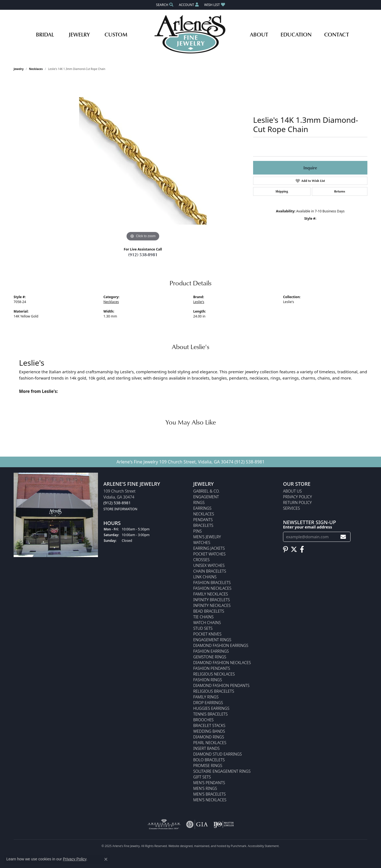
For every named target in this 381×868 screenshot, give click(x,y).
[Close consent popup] (106, 859)
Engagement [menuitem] (206, 497)
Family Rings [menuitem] (206, 697)
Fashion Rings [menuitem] (208, 680)
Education (296, 34)
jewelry (19, 69)
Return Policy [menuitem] (297, 502)
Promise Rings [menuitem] (208, 765)
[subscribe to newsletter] (343, 537)
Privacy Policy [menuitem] (297, 497)
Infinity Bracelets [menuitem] (212, 600)
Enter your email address (308, 527)
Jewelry (79, 34)
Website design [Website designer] (179, 846)
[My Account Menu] (189, 5)
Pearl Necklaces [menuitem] (210, 743)
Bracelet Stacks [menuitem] (209, 725)
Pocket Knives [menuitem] (207, 634)
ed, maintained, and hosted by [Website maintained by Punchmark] (210, 846)
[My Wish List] (214, 5)
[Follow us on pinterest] (285, 549)
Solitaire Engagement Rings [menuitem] (222, 771)
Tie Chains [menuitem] (203, 617)
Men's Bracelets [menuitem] (209, 794)
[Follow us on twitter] (294, 549)
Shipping (282, 191)
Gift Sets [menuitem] (202, 777)
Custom (116, 34)
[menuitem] (164, 824)
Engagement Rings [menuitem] (212, 640)
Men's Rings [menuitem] (205, 788)
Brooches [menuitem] (203, 720)
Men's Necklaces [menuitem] (210, 800)
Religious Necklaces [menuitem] (214, 674)
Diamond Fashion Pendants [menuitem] (221, 685)
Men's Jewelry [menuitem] (207, 537)
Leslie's (199, 302)
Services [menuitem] (291, 508)
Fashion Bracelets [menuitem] (212, 583)
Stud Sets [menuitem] (203, 628)
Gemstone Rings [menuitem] (210, 657)
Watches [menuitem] (202, 542)
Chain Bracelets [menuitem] (210, 571)
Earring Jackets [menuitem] (209, 548)
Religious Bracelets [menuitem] (214, 691)
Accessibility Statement (263, 846)
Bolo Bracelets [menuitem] (209, 760)
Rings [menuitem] (199, 502)
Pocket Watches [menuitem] (209, 554)
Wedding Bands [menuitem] (209, 731)
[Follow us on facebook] (302, 549)
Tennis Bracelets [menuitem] (211, 714)
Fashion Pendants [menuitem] (212, 668)
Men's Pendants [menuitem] (209, 783)
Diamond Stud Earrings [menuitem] (218, 754)
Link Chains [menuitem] (205, 577)
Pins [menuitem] (197, 531)
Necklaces (36, 69)
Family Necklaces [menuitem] (211, 594)
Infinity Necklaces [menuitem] (212, 605)
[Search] (165, 5)
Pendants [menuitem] (203, 520)
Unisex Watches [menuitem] (209, 565)
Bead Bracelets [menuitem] (209, 611)
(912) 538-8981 (143, 255)
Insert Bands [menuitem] (206, 748)
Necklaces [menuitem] (204, 514)
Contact (337, 34)
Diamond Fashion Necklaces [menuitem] (222, 663)
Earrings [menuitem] (202, 508)
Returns (340, 191)
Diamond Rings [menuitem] (209, 737)
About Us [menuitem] (292, 491)
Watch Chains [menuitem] (207, 623)
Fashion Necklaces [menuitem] (212, 588)
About (259, 34)
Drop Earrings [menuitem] (208, 703)
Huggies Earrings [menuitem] (211, 708)
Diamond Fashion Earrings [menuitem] (221, 645)
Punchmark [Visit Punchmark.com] (239, 846)
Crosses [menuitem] (201, 560)
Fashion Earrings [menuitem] (211, 651)
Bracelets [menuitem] (203, 525)
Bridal (45, 34)
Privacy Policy (75, 859)
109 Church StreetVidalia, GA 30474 (120, 500)
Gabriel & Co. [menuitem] (206, 491)
